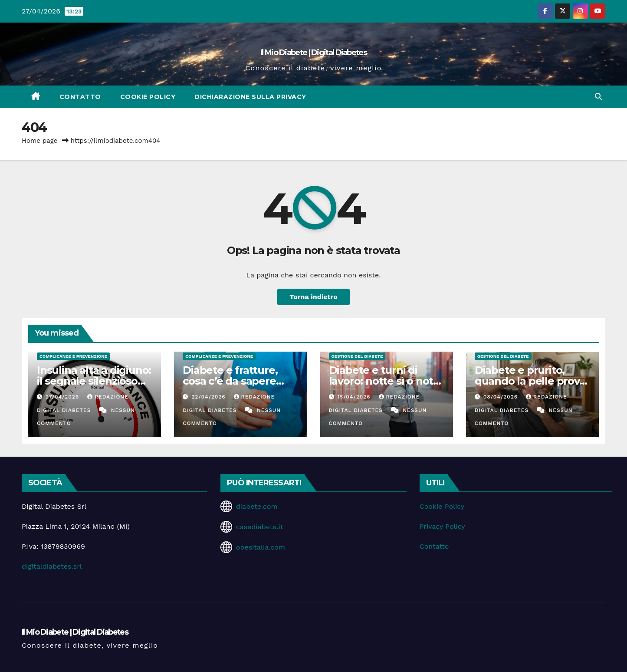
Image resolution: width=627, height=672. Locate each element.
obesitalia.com (261, 547)
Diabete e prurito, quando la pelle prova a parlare (530, 381)
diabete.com (257, 506)
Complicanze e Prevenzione (73, 356)
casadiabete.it (260, 527)
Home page (40, 141)
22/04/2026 (209, 397)
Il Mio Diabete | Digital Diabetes (313, 53)
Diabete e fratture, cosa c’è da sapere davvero (230, 381)
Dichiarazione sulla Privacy (250, 97)
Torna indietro (313, 297)
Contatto (80, 97)
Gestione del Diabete (357, 356)
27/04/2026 (63, 397)
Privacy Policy (442, 526)
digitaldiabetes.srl (52, 566)
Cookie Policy (148, 97)
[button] (598, 97)
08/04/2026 (502, 397)
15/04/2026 (355, 397)
